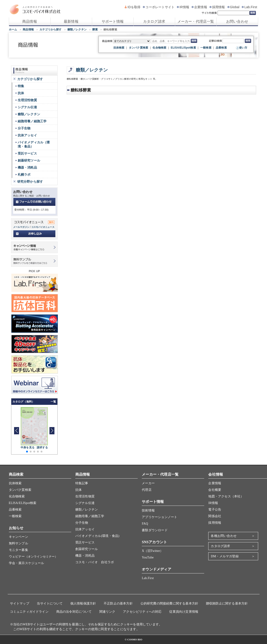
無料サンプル (18, 543)
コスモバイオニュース (43, 227)
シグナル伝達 (27, 107)
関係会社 (215, 516)
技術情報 (148, 510)
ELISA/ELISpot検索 (183, 48)
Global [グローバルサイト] (235, 7)
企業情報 (201, 7)
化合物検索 (159, 48)
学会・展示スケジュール (27, 563)
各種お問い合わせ (224, 536)
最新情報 (71, 21)
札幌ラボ (24, 175)
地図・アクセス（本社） (226, 496)
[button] (52, 431)
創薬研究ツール (29, 160)
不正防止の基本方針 (118, 603)
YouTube (148, 557)
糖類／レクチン (77, 29)
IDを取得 (134, 7)
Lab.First (251, 7)
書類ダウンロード (155, 530)
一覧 (53, 402)
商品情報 (30, 21)
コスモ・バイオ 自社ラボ (95, 562)
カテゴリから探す (51, 29)
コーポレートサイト (160, 7)
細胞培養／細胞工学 (32, 121)
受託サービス (27, 153)
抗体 (21, 93)
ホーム (13, 29)
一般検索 (206, 48)
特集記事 (82, 483)
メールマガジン (21, 227)
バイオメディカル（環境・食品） (34, 144)
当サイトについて (50, 603)
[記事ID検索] (233, 41)
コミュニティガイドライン (29, 612)
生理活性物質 (27, 100)
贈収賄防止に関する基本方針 (227, 603)
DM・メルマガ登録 (225, 556)
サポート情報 (113, 21)
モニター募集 (18, 550)
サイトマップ (20, 603)
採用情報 (219, 7)
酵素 (95, 29)
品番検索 (221, 48)
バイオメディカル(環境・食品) (97, 536)
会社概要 (215, 490)
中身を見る (28, 447)
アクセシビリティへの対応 (142, 612)
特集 (21, 86)
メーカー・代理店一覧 (196, 21)
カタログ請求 (154, 21)
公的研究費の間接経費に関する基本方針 (169, 603)
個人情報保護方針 (83, 603)
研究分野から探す (30, 182)
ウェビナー (33, 557)
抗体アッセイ (27, 135)
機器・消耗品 (27, 167)
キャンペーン (18, 537)
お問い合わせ (237, 21)
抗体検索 (119, 48)
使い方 (243, 48)
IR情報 (184, 7)
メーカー (148, 483)
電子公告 (215, 510)
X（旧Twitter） (153, 551)
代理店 (147, 490)
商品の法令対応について (74, 612)
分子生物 (24, 128)
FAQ (145, 524)
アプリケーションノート (159, 517)
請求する (42, 447)
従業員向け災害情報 (184, 612)
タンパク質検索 (138, 48)
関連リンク (107, 612)
